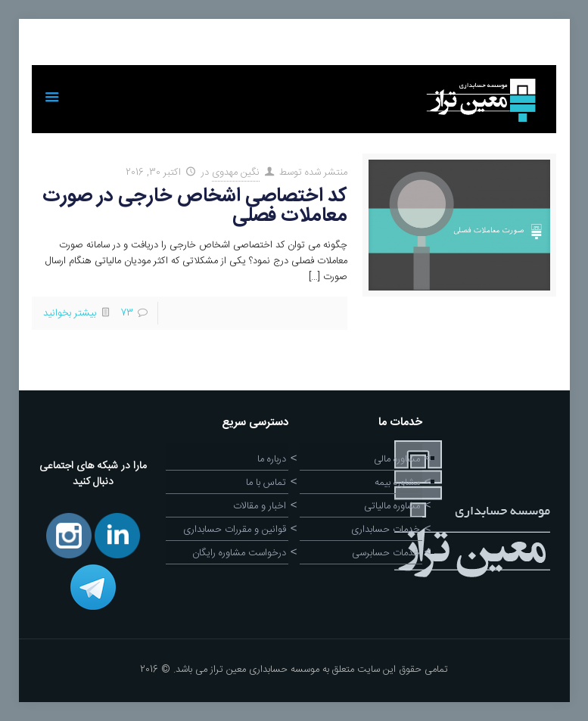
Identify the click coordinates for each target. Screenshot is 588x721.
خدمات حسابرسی (386, 553)
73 (127, 313)
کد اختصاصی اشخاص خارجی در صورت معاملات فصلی (195, 206)
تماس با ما (266, 483)
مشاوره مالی (397, 459)
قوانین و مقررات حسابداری (235, 530)
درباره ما (272, 459)
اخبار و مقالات (260, 506)
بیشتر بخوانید (70, 313)
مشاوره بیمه (397, 483)
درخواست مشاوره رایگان (239, 553)
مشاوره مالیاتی (392, 506)
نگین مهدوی (236, 172)
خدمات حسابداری (386, 530)
